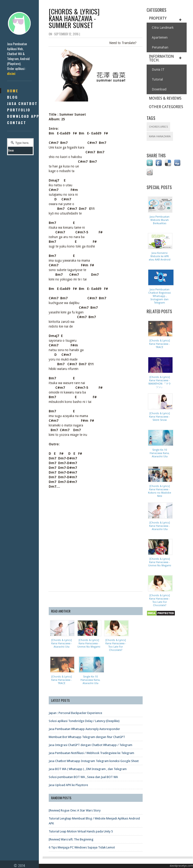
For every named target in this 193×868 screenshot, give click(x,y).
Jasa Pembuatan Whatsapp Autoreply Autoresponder (84, 729)
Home (13, 91)
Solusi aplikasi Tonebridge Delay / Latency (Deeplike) (84, 721)
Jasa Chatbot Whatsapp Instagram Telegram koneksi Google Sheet (94, 761)
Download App (23, 116)
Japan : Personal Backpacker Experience (75, 713)
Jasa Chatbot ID (25, 103)
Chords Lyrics (158, 127)
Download (159, 89)
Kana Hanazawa (160, 136)
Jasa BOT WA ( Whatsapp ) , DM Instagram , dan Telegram (88, 769)
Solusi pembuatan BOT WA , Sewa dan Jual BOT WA (83, 777)
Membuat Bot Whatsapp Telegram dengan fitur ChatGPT (87, 737)
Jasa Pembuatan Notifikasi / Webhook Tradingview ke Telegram (91, 753)
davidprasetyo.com (181, 866)
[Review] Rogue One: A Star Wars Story (75, 810)
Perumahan (160, 47)
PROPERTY (158, 18)
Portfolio (19, 110)
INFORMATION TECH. (161, 58)
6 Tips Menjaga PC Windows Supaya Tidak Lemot (82, 847)
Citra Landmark (163, 28)
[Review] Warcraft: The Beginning (71, 839)
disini (11, 73)
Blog (12, 97)
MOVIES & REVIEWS (165, 98)
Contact (17, 122)
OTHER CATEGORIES (166, 107)
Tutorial (157, 79)
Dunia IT (158, 69)
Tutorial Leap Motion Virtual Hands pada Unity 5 (81, 831)
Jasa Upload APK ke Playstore (68, 785)
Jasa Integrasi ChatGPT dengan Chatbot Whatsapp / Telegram (90, 745)
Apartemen (160, 37)
